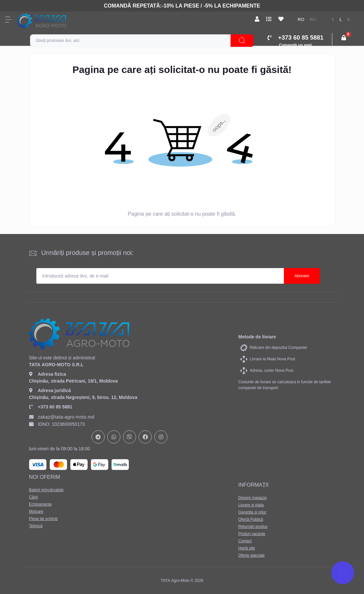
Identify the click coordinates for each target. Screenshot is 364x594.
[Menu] (9, 20)
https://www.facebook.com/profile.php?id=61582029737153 (145, 437)
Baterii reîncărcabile (46, 490)
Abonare (302, 276)
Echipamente (41, 504)
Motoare (36, 512)
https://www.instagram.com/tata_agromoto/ (161, 437)
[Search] (242, 41)
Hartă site (246, 548)
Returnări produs (253, 527)
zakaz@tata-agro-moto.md (62, 417)
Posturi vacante (252, 534)
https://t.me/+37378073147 (98, 437)
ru (313, 19)
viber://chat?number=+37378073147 (130, 437)
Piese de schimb (43, 519)
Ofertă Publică (251, 519)
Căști (34, 497)
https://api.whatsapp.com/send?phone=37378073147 (114, 437)
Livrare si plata (251, 505)
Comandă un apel (295, 45)
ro (301, 19)
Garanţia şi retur (252, 512)
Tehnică (36, 526)
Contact (245, 541)
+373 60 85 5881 (51, 407)
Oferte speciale (251, 555)
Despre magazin (252, 498)
